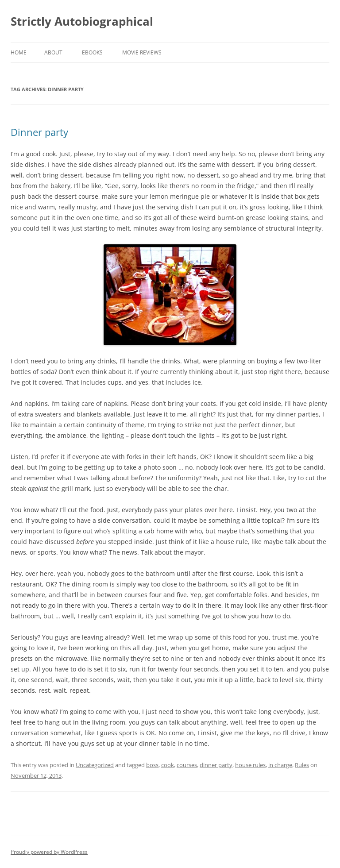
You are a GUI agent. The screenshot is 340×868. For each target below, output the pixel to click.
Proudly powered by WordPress (49, 852)
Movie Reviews (142, 52)
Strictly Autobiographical (82, 21)
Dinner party (39, 132)
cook (168, 765)
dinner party (216, 765)
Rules (302, 765)
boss (152, 765)
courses (187, 765)
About (53, 52)
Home (19, 52)
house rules (250, 765)
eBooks (92, 52)
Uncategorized (95, 765)
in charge (280, 765)
